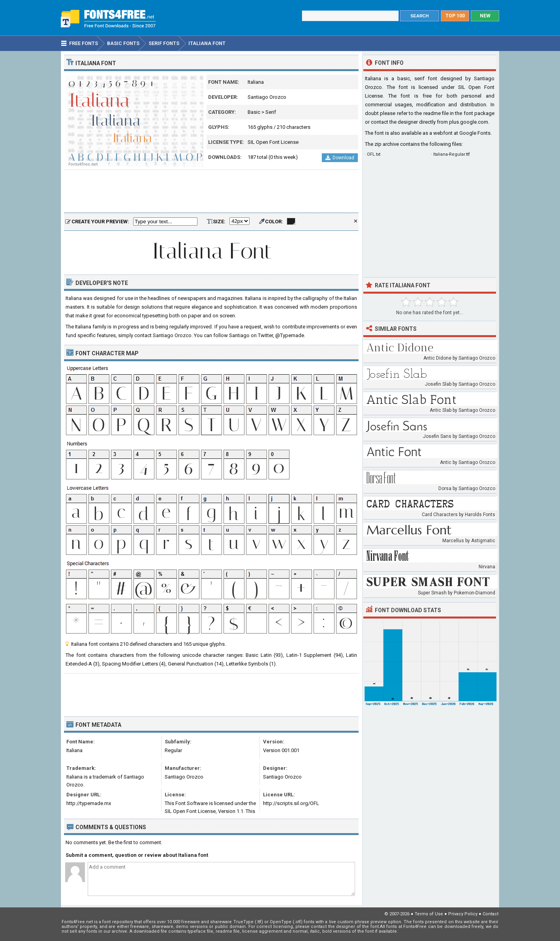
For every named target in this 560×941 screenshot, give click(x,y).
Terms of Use (429, 914)
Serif (271, 112)
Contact (490, 914)
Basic (254, 112)
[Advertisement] (211, 192)
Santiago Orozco (267, 97)
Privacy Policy (463, 914)
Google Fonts (475, 133)
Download (340, 158)
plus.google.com (469, 122)
